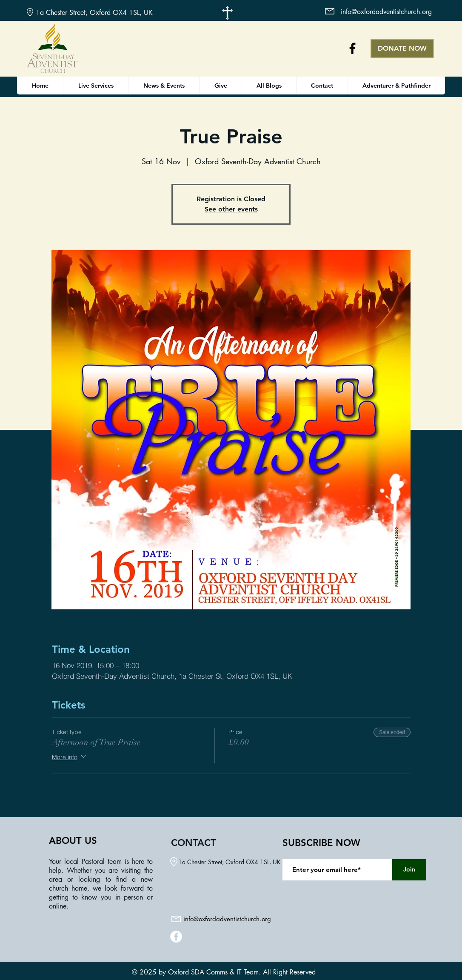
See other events (231, 209)
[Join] (409, 870)
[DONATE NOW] (402, 49)
